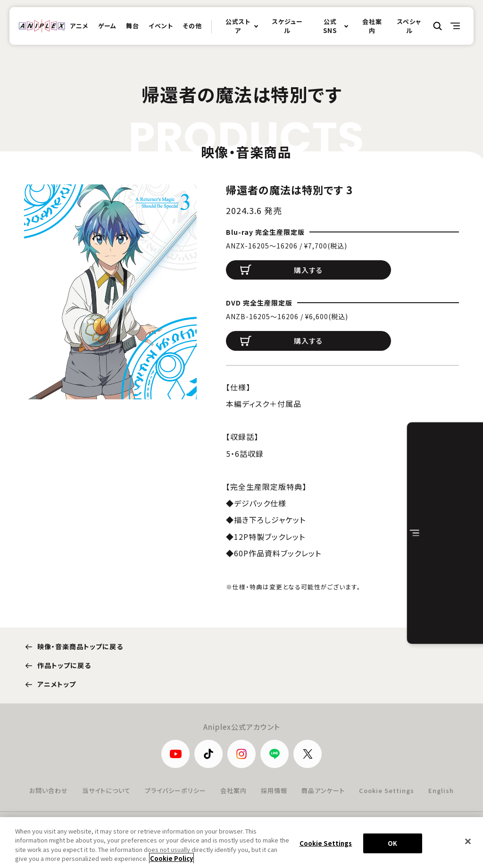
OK (392, 847)
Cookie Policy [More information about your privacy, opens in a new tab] (171, 862)
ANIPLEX (42, 26)
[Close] (468, 845)
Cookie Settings (387, 790)
